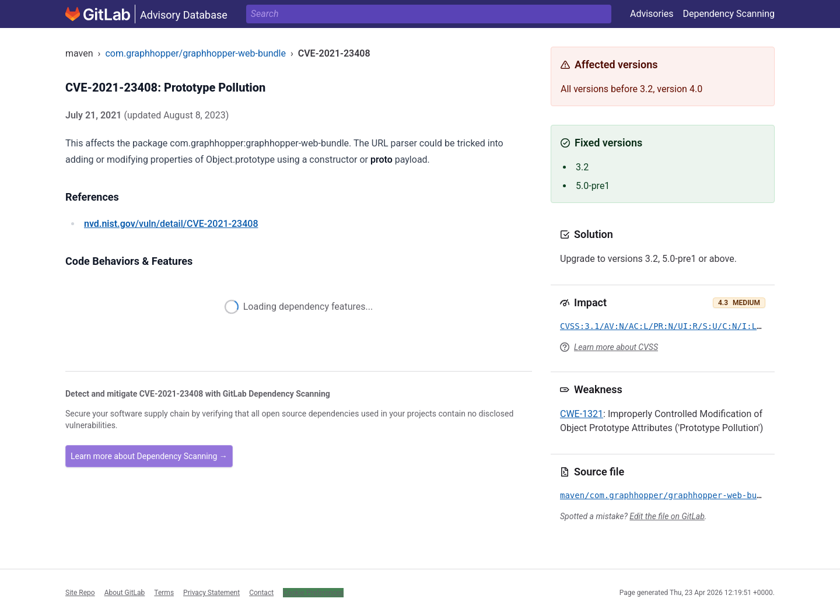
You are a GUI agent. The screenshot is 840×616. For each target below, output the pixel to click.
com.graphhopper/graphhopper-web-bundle (195, 53)
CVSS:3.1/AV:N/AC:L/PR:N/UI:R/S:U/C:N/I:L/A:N (668, 326)
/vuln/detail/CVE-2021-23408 (171, 224)
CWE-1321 (582, 414)
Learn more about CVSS (616, 347)
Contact (261, 593)
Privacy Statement (211, 593)
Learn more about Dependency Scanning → (149, 456)
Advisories (652, 14)
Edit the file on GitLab (667, 516)
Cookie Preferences (313, 593)
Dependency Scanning (729, 14)
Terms (164, 593)
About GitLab (125, 593)
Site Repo (80, 593)
